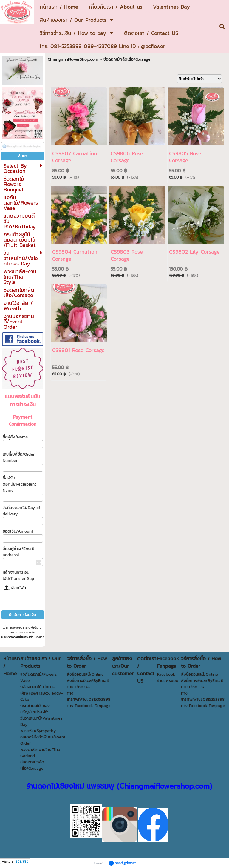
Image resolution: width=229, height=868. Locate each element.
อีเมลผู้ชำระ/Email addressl (18, 552)
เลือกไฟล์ (15, 588)
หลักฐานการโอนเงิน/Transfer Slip (18, 575)
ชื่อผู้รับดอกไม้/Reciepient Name (19, 484)
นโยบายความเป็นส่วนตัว (17, 637)
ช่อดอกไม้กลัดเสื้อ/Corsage (127, 59)
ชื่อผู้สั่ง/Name (15, 437)
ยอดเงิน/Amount (18, 531)
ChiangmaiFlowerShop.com (73, 59)
